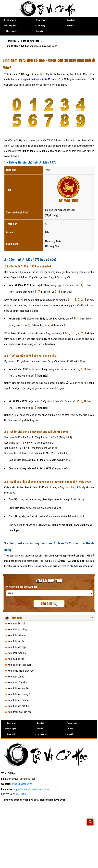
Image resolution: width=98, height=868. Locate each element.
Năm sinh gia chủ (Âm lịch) (22, 587)
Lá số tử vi (10, 20)
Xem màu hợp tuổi (17, 653)
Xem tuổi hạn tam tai (18, 700)
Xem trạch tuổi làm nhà (20, 712)
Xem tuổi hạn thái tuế (19, 706)
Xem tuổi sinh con (17, 635)
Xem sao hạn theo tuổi (19, 665)
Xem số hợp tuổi (16, 659)
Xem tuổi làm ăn (16, 641)
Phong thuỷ (10, 26)
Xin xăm (69, 729)
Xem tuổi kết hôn (16, 677)
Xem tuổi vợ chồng (17, 629)
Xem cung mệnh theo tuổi (21, 671)
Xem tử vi (40, 20)
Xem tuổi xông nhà (17, 682)
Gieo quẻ (10, 734)
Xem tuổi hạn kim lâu (18, 688)
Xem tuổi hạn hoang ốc (19, 694)
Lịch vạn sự (10, 31)
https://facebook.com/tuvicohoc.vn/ (32, 789)
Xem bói (70, 26)
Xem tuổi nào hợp (17, 647)
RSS (24, 794)
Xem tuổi (70, 20)
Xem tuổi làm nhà (17, 624)
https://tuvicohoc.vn (22, 784)
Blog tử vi (40, 31)
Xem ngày (40, 26)
